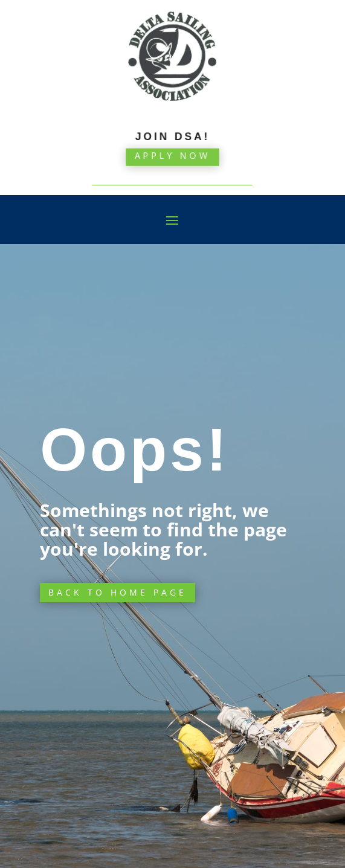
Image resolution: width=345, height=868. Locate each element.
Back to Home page (118, 592)
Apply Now (172, 150)
